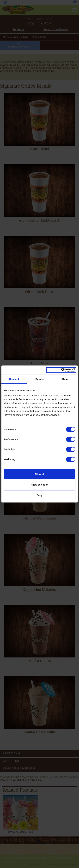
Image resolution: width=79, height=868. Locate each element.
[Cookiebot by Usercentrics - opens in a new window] (61, 370)
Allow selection (39, 485)
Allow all (39, 474)
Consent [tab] (14, 379)
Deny (39, 495)
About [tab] (65, 379)
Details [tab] (40, 379)
